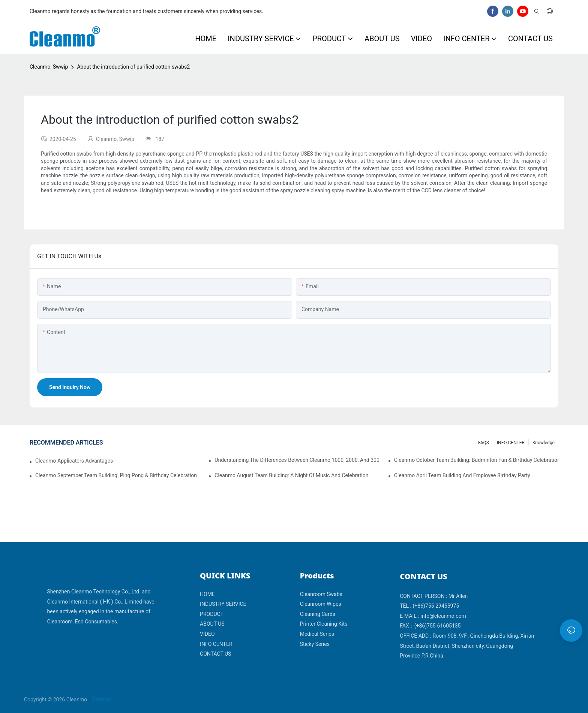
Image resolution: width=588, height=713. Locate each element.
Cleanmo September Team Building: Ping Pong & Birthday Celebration (116, 475)
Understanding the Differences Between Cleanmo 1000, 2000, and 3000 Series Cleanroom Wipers (297, 460)
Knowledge (544, 443)
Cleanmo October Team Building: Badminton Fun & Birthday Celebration (476, 460)
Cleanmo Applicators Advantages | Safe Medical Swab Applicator (75, 461)
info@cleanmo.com (443, 616)
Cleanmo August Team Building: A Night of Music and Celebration (291, 475)
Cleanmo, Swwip (49, 67)
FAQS (484, 443)
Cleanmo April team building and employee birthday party (462, 475)
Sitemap (101, 700)
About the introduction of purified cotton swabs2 (133, 67)
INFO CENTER (511, 443)
